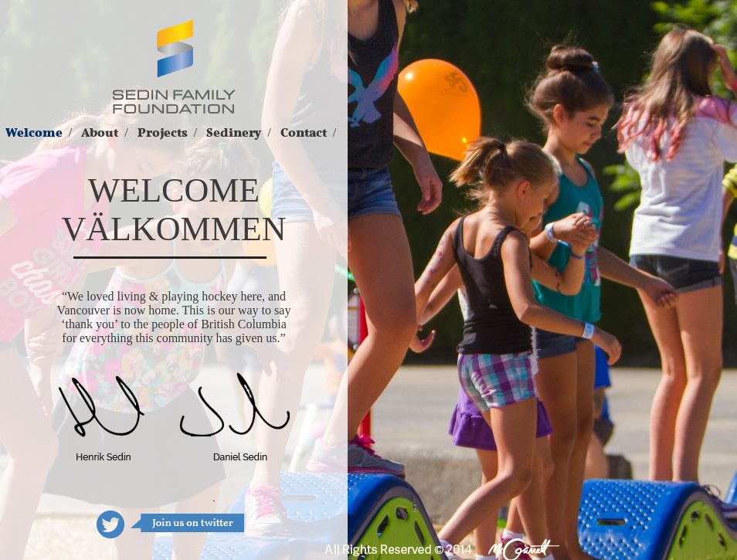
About (100, 133)
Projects (163, 133)
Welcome (34, 133)
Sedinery (234, 133)
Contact (304, 133)
